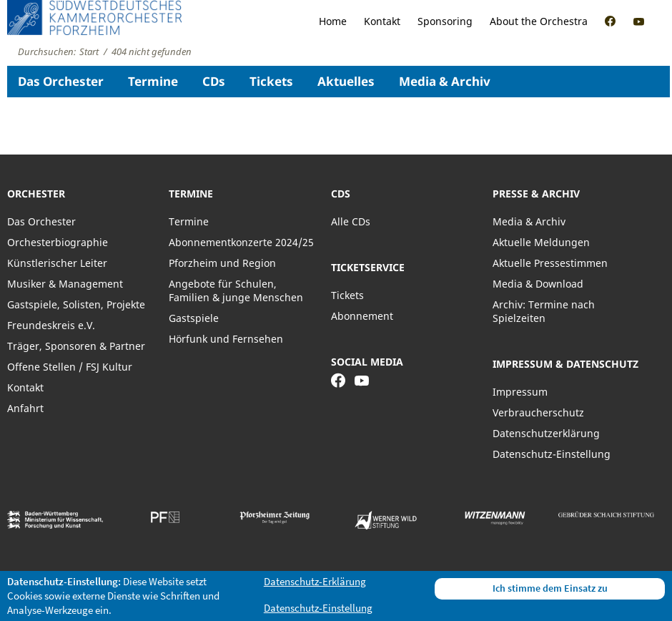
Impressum (520, 392)
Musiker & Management (65, 284)
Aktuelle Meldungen (541, 242)
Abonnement (362, 316)
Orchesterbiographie (58, 242)
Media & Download (538, 284)
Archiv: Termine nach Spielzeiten (544, 311)
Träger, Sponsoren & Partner (76, 346)
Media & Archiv (445, 81)
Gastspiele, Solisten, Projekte (76, 304)
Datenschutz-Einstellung (552, 454)
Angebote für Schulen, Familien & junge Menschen (236, 290)
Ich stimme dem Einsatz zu (550, 588)
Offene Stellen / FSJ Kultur (70, 367)
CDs (214, 81)
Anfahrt (25, 408)
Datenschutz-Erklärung (315, 581)
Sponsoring (445, 21)
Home (333, 21)
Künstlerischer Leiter (57, 263)
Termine (153, 81)
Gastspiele (194, 318)
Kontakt (382, 21)
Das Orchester (61, 81)
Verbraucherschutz (538, 412)
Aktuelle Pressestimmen (550, 263)
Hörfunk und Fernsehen (226, 339)
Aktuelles (346, 81)
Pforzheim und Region (222, 263)
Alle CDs (351, 221)
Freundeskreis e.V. (51, 325)
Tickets (271, 81)
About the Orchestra (539, 21)
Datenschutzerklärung (546, 433)
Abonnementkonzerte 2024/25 (241, 242)
